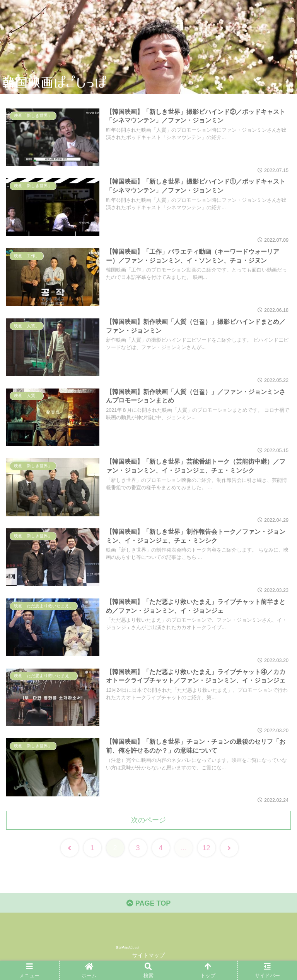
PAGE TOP (148, 903)
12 (206, 848)
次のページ (148, 820)
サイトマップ (148, 955)
